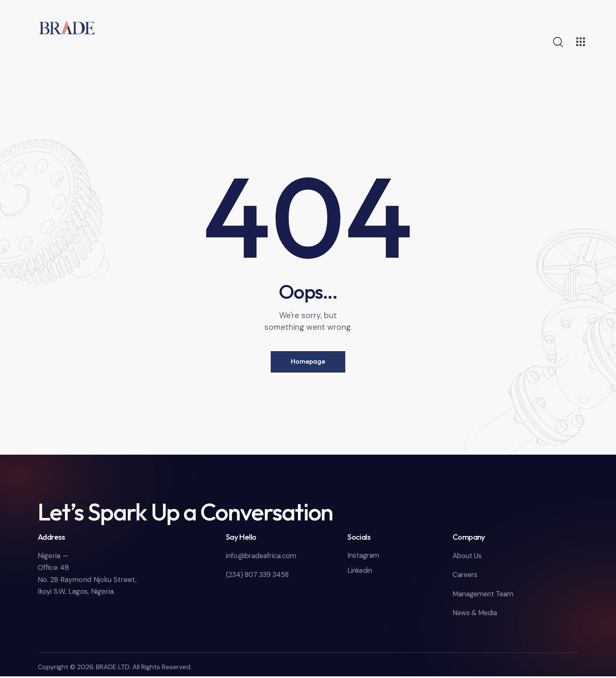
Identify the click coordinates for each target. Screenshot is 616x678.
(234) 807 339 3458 (259, 577)
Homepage (308, 362)
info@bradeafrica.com (263, 558)
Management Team (485, 595)
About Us (467, 558)
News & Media (476, 614)
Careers (466, 577)
